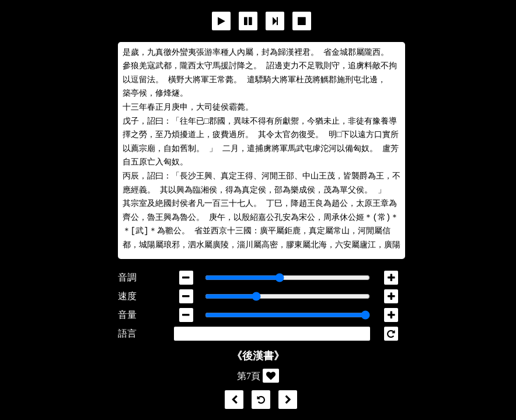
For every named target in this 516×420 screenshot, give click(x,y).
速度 (127, 296)
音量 (127, 315)
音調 (127, 277)
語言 (127, 333)
